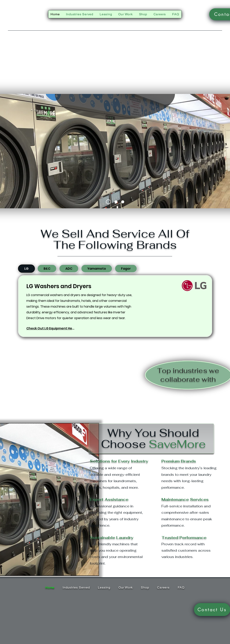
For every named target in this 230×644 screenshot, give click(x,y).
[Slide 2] (116, 202)
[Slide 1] (108, 202)
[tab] (26, 269)
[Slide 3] (123, 202)
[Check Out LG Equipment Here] (51, 328)
